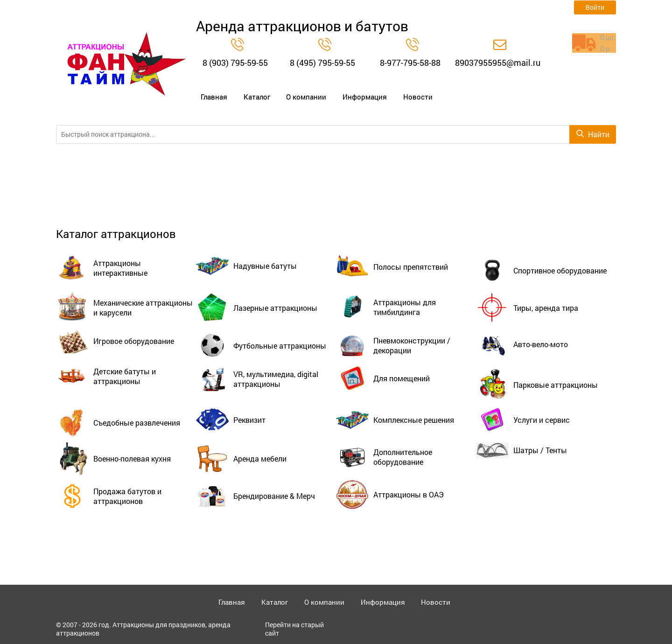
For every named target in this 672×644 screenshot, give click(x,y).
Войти (595, 7)
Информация (353, 91)
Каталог (250, 91)
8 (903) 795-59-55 (235, 63)
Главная (210, 91)
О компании (297, 91)
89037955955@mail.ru (498, 63)
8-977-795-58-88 (410, 63)
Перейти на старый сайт (294, 629)
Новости (402, 91)
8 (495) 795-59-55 (322, 63)
